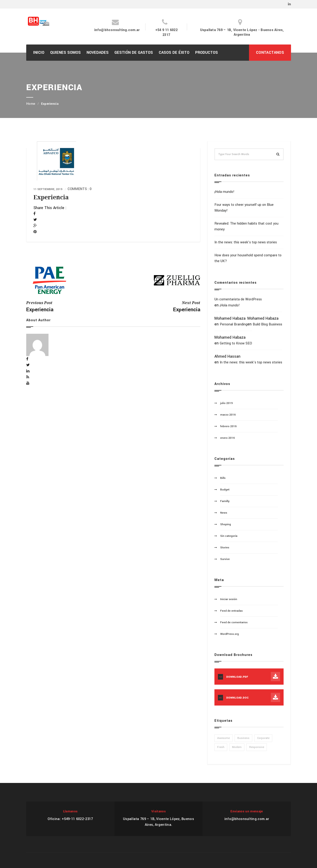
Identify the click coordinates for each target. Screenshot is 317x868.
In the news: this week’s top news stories (246, 242)
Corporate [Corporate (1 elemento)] (263, 738)
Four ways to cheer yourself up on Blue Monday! (244, 208)
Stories (225, 548)
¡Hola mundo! (224, 192)
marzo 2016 (228, 415)
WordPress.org (230, 634)
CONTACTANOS (270, 52)
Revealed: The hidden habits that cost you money (246, 226)
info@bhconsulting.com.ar (117, 30)
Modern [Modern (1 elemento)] (237, 747)
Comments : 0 (79, 189)
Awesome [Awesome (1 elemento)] (223, 738)
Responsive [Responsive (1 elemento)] (257, 747)
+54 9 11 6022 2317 (166, 32)
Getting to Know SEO (236, 343)
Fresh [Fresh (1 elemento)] (221, 747)
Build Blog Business (267, 324)
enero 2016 (228, 438)
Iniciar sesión (229, 599)
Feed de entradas (231, 611)
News (224, 513)
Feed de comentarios (234, 622)
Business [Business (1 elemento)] (243, 738)
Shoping (226, 524)
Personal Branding (234, 324)
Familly (225, 501)
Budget (225, 490)
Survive (225, 559)
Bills (223, 478)
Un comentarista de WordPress (238, 299)
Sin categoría (229, 536)
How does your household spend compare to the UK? (248, 258)
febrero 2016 (228, 426)
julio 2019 (226, 403)
